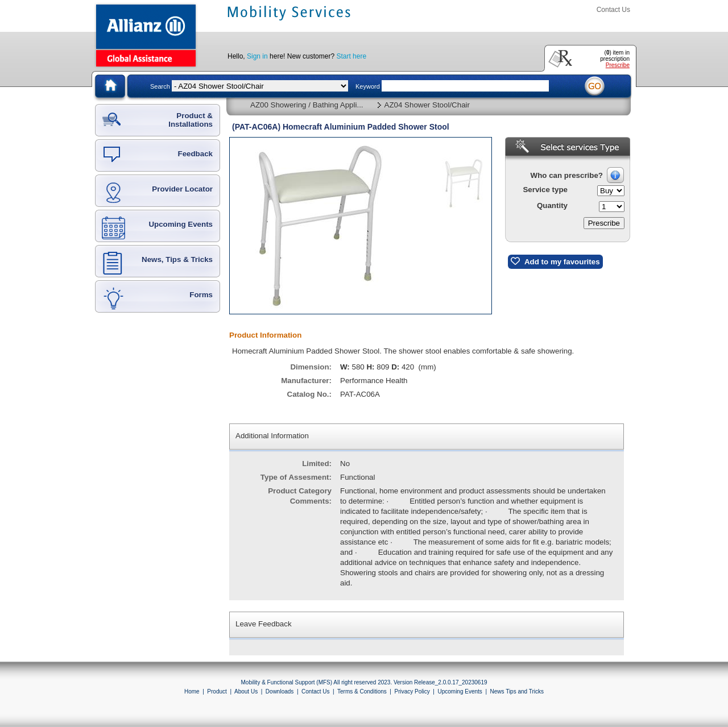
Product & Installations (191, 120)
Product (217, 691)
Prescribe (618, 65)
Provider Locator (182, 189)
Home (192, 691)
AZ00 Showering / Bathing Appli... (307, 105)
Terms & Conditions (362, 691)
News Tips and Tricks (517, 691)
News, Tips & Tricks (177, 259)
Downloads (280, 691)
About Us (246, 691)
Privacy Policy (412, 691)
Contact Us (613, 10)
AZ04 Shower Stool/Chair (427, 105)
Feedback (196, 154)
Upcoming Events (181, 224)
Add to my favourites (555, 261)
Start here (351, 56)
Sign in (257, 56)
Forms (201, 295)
